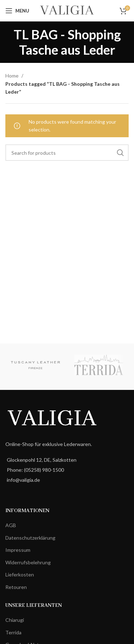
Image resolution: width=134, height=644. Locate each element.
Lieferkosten (20, 574)
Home (13, 76)
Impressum (18, 550)
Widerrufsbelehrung (28, 562)
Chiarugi (15, 620)
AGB (11, 525)
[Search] (67, 153)
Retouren (16, 587)
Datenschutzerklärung (30, 538)
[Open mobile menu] (17, 11)
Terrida (13, 632)
